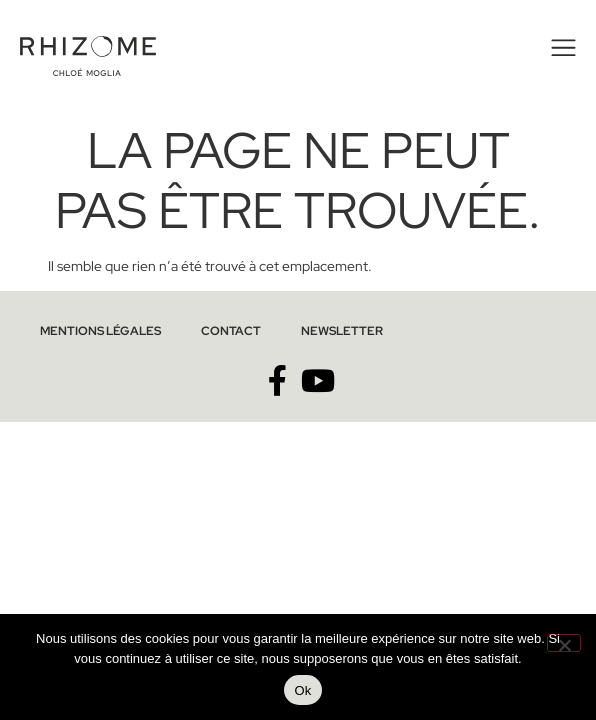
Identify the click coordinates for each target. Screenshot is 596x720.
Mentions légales (100, 331)
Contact (231, 331)
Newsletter (342, 331)
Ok (302, 690)
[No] (564, 643)
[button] (560, 48)
